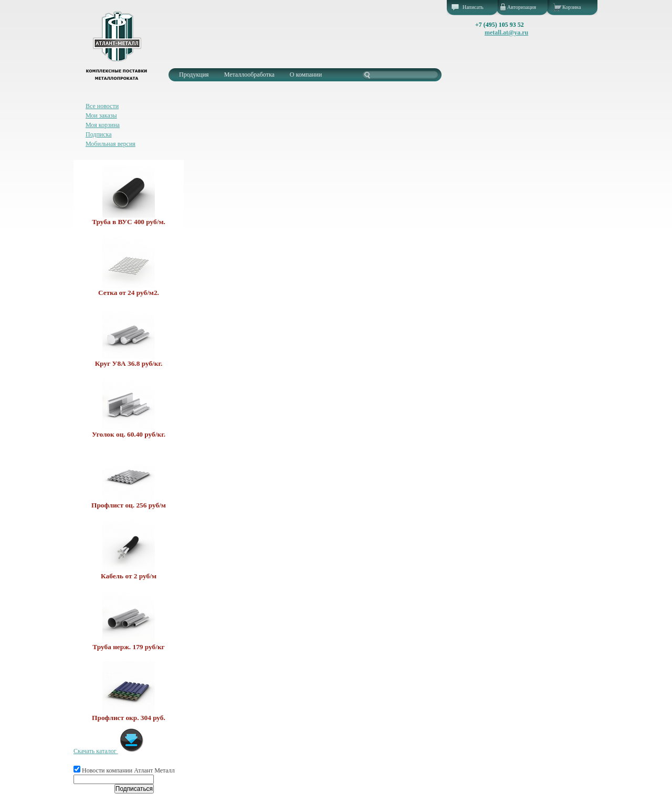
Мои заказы (101, 115)
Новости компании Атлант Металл (124, 770)
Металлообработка (249, 75)
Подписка (99, 134)
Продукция (194, 75)
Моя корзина (103, 125)
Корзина (571, 7)
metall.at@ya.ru (506, 33)
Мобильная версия (111, 144)
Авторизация (522, 7)
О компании (306, 75)
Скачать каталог (109, 751)
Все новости (102, 106)
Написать (473, 7)
